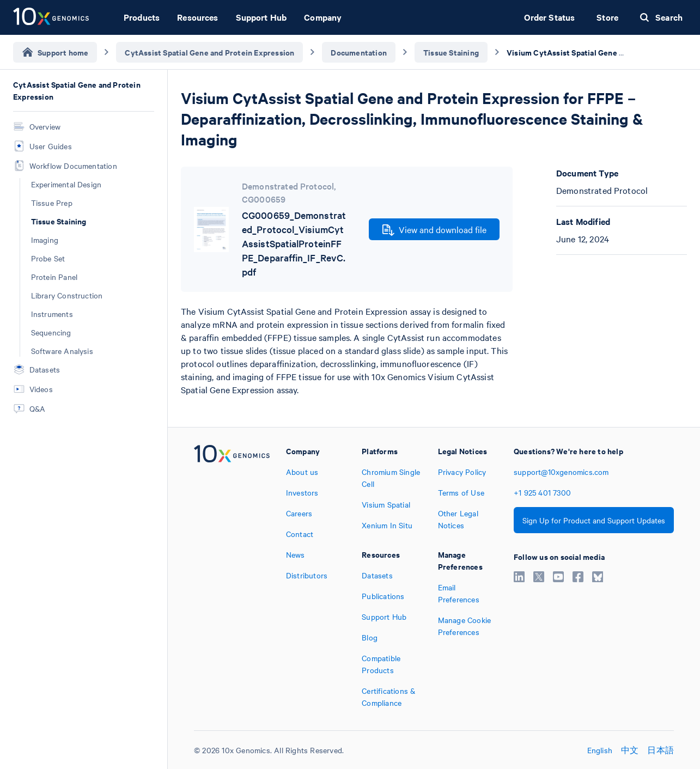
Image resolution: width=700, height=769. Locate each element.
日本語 (661, 750)
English (600, 750)
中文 (630, 750)
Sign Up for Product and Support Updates (594, 520)
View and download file (434, 230)
